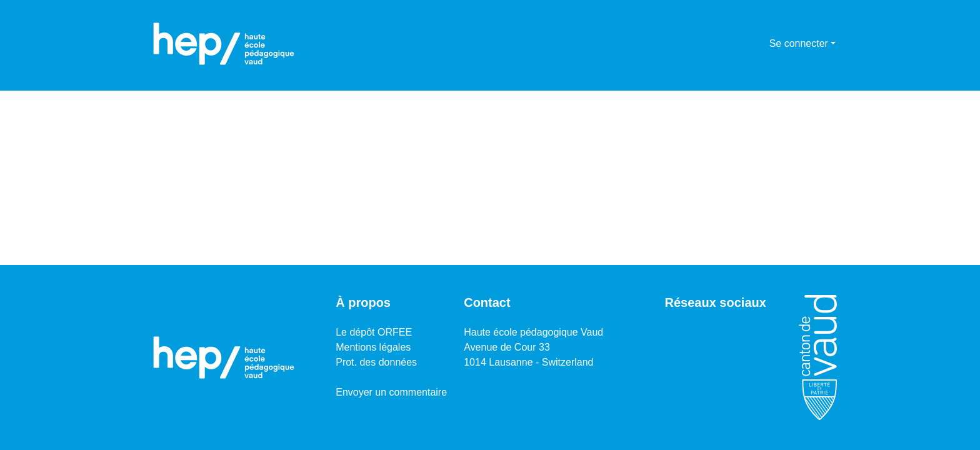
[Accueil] (224, 44)
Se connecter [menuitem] (799, 43)
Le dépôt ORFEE (374, 332)
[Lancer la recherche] (740, 44)
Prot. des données (376, 362)
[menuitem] (758, 44)
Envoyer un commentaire (391, 392)
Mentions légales (373, 347)
